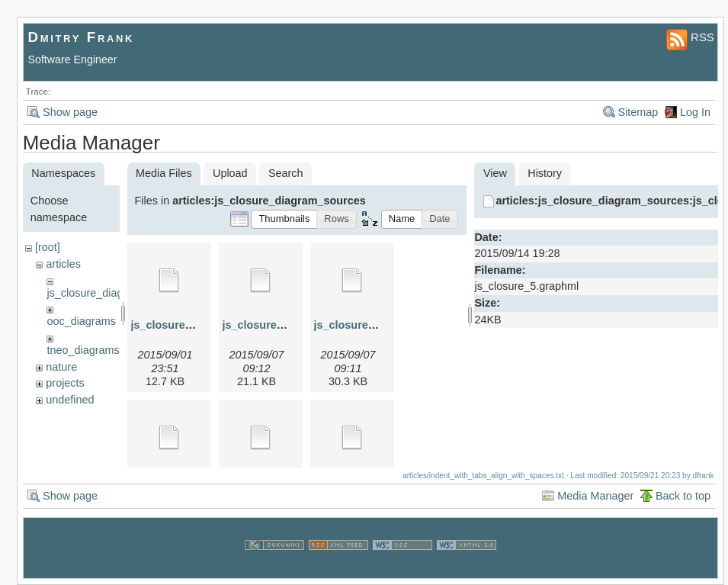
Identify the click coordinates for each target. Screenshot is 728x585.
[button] (284, 219)
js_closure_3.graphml (370, 325)
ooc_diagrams (81, 321)
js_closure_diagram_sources (116, 293)
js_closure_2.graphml (279, 325)
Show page (70, 112)
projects (65, 383)
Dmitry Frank (82, 37)
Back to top (683, 496)
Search (286, 173)
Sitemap (638, 112)
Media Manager (595, 496)
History (545, 173)
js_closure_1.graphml (188, 325)
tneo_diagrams (83, 350)
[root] (48, 247)
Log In (695, 112)
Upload (230, 173)
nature (61, 367)
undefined (70, 400)
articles (63, 264)
